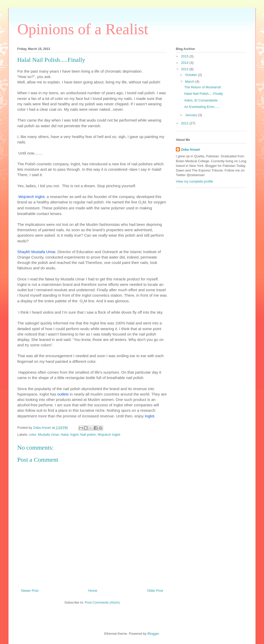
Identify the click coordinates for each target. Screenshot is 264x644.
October (192, 75)
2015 (185, 56)
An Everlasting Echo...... (202, 107)
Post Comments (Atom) (102, 602)
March (190, 81)
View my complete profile (194, 181)
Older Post (155, 591)
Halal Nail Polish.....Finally (203, 94)
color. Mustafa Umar (44, 435)
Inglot (74, 435)
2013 (185, 69)
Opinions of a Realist (83, 29)
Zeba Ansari (191, 149)
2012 (185, 123)
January (192, 115)
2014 (185, 63)
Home (93, 591)
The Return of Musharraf (202, 87)
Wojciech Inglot (109, 435)
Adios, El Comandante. (201, 100)
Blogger (153, 634)
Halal (64, 435)
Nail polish (88, 435)
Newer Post (30, 591)
